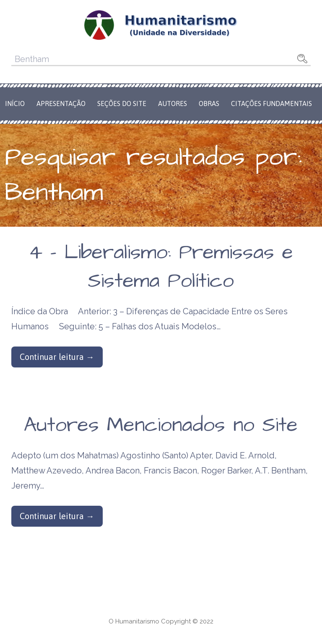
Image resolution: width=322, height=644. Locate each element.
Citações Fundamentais (271, 103)
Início (15, 103)
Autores (173, 103)
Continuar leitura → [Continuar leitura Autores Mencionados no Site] (57, 516)
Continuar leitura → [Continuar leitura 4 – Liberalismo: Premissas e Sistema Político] (57, 357)
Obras (209, 103)
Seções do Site (122, 103)
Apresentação (61, 103)
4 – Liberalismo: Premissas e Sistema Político (161, 267)
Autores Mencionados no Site (161, 425)
